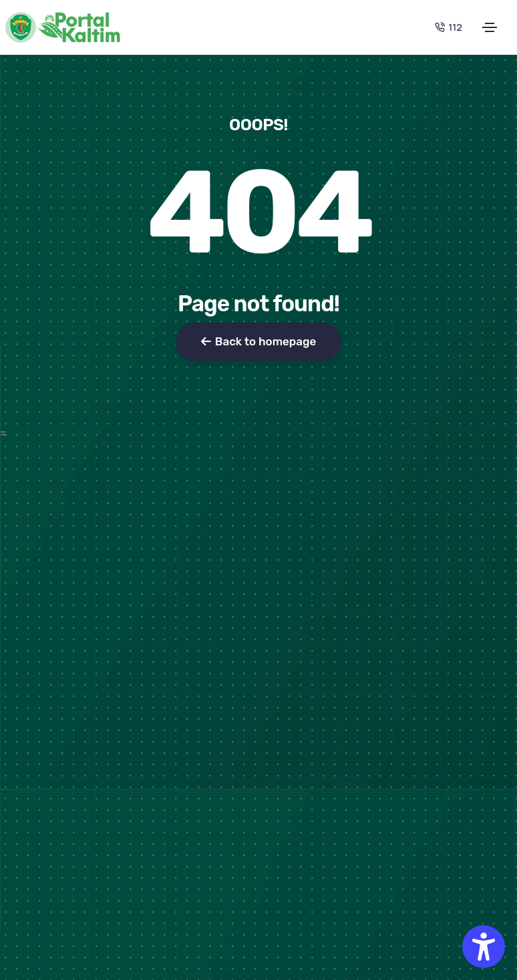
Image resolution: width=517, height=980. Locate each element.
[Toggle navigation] (490, 27)
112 (449, 27)
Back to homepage (258, 341)
